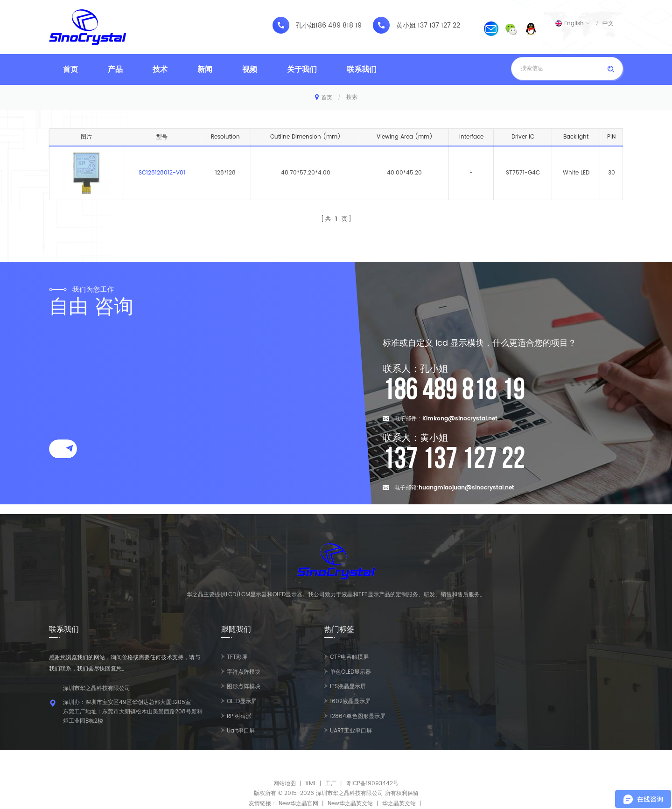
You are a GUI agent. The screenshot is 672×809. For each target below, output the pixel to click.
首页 (70, 70)
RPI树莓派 (239, 716)
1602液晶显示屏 (350, 701)
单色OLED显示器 (350, 672)
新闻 (205, 70)
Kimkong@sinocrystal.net (460, 419)
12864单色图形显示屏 (358, 716)
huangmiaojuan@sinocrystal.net (466, 488)
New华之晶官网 (298, 804)
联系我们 (362, 70)
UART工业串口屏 (351, 731)
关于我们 (302, 70)
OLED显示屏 (242, 701)
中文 (608, 23)
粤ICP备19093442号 (372, 784)
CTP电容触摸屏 (349, 657)
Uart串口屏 (241, 731)
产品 (115, 70)
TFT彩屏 (237, 657)
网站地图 (285, 784)
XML (311, 784)
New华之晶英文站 (350, 804)
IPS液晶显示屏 (348, 687)
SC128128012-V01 (162, 173)
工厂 (331, 784)
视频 (250, 70)
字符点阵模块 (244, 672)
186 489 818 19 (339, 26)
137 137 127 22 (439, 26)
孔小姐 (306, 26)
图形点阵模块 (244, 687)
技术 (160, 70)
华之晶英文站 (399, 804)
